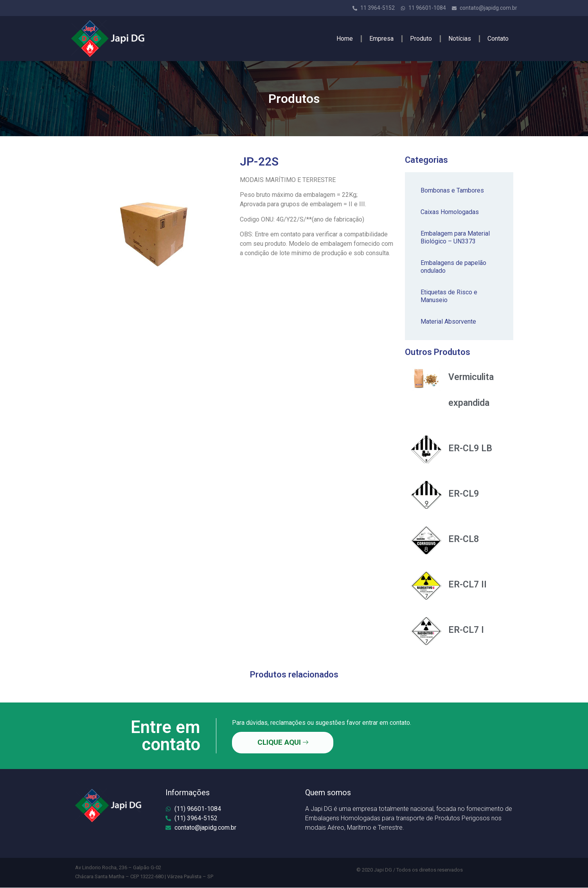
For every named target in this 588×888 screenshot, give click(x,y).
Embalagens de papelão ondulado (453, 267)
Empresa (381, 39)
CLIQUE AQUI (282, 743)
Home (345, 39)
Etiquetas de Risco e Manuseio (449, 296)
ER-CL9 (464, 494)
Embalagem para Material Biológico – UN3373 (455, 237)
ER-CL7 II (468, 584)
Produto (421, 39)
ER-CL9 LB (470, 448)
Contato (498, 39)
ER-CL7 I (466, 630)
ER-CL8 (464, 539)
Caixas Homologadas (450, 212)
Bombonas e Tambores (452, 190)
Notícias (460, 39)
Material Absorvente (448, 322)
